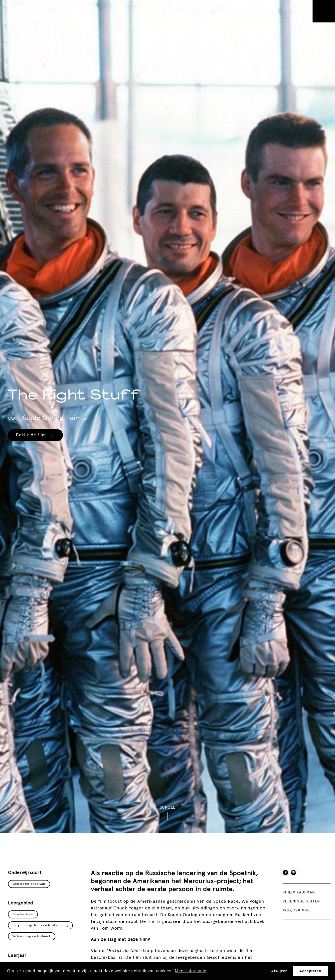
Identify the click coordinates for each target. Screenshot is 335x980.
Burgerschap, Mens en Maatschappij (40, 925)
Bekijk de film (35, 435)
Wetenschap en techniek (32, 936)
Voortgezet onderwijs (29, 884)
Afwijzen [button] (279, 971)
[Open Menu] (324, 11)
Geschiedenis (23, 914)
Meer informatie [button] (191, 971)
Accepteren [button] (310, 971)
